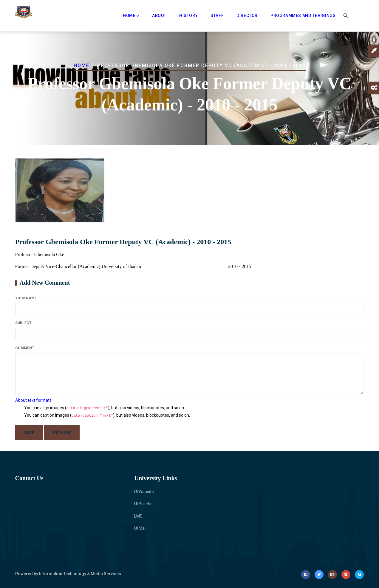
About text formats (33, 400)
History (188, 16)
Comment (25, 348)
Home (131, 16)
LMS (138, 516)
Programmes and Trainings (303, 16)
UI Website (144, 492)
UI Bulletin (143, 504)
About (159, 16)
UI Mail (140, 528)
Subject (23, 323)
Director (247, 16)
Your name (26, 298)
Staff (217, 16)
